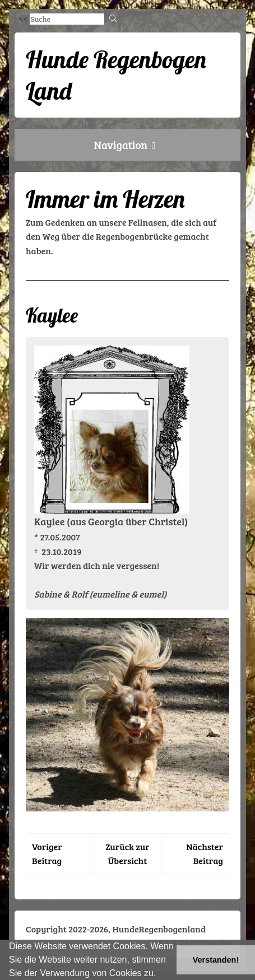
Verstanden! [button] (216, 960)
